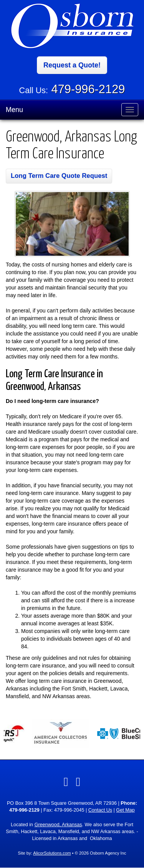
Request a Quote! (72, 65)
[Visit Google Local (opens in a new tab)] (78, 782)
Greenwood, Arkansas (58, 825)
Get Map (125, 810)
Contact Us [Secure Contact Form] (100, 810)
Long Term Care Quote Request (59, 176)
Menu (14, 110)
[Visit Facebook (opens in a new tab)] (66, 782)
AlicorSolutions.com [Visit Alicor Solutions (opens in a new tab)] (52, 853)
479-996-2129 (88, 89)
